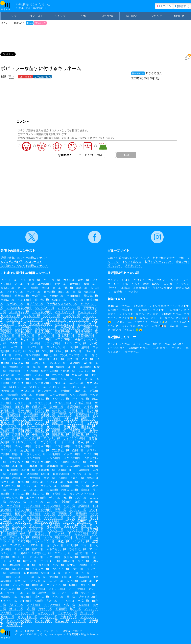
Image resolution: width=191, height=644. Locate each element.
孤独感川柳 (13, 414)
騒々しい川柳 (18, 387)
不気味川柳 (28, 470)
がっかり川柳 (43, 403)
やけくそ (139, 280)
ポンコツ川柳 (49, 486)
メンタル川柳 (81, 541)
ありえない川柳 (10, 315)
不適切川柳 (79, 462)
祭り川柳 (38, 549)
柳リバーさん (161, 344)
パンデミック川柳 (12, 498)
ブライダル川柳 (88, 597)
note (84, 16)
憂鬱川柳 (81, 513)
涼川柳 (25, 367)
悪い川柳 (15, 565)
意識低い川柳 (9, 597)
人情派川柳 (91, 407)
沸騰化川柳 (50, 355)
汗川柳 (72, 367)
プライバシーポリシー (49, 631)
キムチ (136, 284)
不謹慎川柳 (59, 494)
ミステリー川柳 (25, 577)
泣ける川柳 (7, 482)
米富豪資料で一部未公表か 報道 (153, 288)
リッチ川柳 (22, 549)
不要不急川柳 (35, 466)
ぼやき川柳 (16, 517)
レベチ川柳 (16, 347)
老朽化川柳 (7, 411)
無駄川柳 (66, 486)
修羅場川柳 (59, 300)
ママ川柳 (87, 545)
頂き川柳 (15, 359)
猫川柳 (71, 517)
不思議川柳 (65, 513)
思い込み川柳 (18, 502)
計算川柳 (84, 506)
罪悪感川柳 (83, 414)
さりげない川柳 (42, 312)
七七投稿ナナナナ (164, 258)
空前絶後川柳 (86, 335)
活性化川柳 (42, 411)
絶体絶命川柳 (83, 331)
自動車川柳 (31, 573)
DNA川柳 (91, 351)
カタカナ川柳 (35, 529)
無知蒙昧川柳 (63, 331)
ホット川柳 (19, 557)
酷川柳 (49, 367)
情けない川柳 (75, 422)
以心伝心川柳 (58, 363)
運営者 (66, 631)
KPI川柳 (37, 379)
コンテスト (36, 16)
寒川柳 (13, 367)
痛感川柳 (93, 478)
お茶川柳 (44, 565)
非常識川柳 (45, 284)
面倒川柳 (78, 450)
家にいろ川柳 (40, 494)
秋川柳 (22, 323)
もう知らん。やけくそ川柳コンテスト (24, 266)
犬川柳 (54, 577)
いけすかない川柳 (69, 308)
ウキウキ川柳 (75, 529)
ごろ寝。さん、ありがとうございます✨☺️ (141, 322)
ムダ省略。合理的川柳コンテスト (21, 262)
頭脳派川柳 (22, 407)
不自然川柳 (83, 470)
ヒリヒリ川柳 (32, 315)
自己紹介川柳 (20, 569)
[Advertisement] (96, 36)
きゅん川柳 (77, 478)
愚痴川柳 (58, 565)
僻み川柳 (87, 525)
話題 (146, 284)
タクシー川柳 (63, 553)
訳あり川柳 (25, 541)
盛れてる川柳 (49, 371)
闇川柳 (83, 517)
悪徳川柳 (41, 395)
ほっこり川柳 (18, 545)
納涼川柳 (82, 288)
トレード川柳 (35, 426)
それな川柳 (7, 375)
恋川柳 (31, 593)
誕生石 (175, 280)
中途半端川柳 (40, 434)
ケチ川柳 (6, 521)
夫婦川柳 (52, 601)
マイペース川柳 (82, 474)
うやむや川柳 (63, 446)
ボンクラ (113, 280)
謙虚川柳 (49, 478)
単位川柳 (76, 609)
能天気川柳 (91, 296)
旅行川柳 (6, 327)
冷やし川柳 (42, 597)
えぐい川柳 (30, 486)
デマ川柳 (55, 498)
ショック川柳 (40, 569)
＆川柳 (62, 478)
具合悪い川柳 (47, 593)
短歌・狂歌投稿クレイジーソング (128, 258)
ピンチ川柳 (88, 482)
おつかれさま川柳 (40, 323)
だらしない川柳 (42, 462)
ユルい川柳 (36, 490)
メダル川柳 (42, 422)
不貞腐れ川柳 (47, 470)
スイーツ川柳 (77, 589)
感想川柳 (6, 296)
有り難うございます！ (121, 310)
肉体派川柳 (39, 407)
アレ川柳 (29, 359)
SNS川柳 (48, 351)
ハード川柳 (36, 502)
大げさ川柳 (16, 605)
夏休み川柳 (71, 557)
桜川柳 (45, 573)
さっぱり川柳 (83, 403)
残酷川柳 (63, 541)
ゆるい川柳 (7, 288)
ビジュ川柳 (33, 292)
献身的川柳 (71, 426)
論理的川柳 (25, 430)
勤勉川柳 (83, 280)
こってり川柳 (23, 521)
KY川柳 (68, 537)
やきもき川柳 (83, 446)
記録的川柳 (59, 430)
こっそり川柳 (23, 403)
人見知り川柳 (15, 304)
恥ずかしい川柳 (77, 565)
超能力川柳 (36, 418)
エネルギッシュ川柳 (25, 442)
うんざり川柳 (55, 529)
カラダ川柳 (45, 609)
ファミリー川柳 (25, 613)
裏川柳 (57, 288)
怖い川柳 (83, 561)
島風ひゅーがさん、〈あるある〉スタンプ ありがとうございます (148, 306)
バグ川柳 (81, 498)
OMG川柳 (62, 351)
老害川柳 (68, 521)
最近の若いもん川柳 (47, 521)
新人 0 (30, 23)
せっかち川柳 (18, 490)
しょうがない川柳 (74, 438)
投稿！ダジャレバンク (159, 262)
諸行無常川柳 (66, 335)
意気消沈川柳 (23, 331)
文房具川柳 (83, 577)
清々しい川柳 (23, 446)
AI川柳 (30, 284)
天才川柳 (35, 513)
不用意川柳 (65, 470)
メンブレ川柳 (35, 347)
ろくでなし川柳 (54, 517)
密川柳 (85, 490)
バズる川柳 (42, 375)
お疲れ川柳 (54, 525)
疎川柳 (16, 478)
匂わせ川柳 (68, 371)
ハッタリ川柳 (32, 506)
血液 (125, 284)
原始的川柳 (7, 430)
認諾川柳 (58, 422)
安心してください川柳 (74, 355)
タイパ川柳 (19, 351)
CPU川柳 (6, 355)
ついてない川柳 (45, 308)
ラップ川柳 (13, 506)
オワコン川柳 (60, 375)
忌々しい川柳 (78, 387)
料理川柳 (87, 581)
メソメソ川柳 (35, 319)
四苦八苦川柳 (20, 363)
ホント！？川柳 (68, 593)
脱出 (116, 284)
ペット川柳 (79, 620)
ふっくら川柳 (32, 438)
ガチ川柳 (69, 280)
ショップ (60, 16)
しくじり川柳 (23, 510)
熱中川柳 (83, 442)
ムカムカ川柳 (52, 458)
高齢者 (118, 292)
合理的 (126, 280)
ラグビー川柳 (43, 510)
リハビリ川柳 (15, 426)
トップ (12, 16)
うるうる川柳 (40, 399)
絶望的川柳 (42, 430)
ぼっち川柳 (56, 581)
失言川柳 (52, 490)
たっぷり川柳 (63, 403)
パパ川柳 (72, 545)
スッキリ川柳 (63, 533)
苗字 (12, 76)
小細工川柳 (25, 300)
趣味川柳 (89, 284)
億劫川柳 (75, 363)
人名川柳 (58, 597)
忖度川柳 (20, 581)
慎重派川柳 (74, 407)
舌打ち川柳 (81, 553)
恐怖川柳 (38, 482)
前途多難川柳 (60, 434)
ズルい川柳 (36, 557)
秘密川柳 (20, 513)
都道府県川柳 (15, 624)
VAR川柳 (52, 502)
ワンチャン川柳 (56, 347)
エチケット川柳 (36, 498)
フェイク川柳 (15, 292)
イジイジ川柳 (60, 399)
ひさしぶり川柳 (79, 319)
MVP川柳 (77, 351)
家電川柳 (61, 609)
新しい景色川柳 (47, 391)
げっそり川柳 (81, 399)
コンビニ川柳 (49, 616)
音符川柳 (26, 597)
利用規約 (30, 631)
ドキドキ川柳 (9, 601)
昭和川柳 (69, 605)
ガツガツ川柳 (32, 478)
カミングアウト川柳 (82, 494)
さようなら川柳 (87, 323)
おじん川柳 (27, 339)
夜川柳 (34, 288)
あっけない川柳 (65, 312)
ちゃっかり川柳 (30, 280)
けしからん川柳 (10, 486)
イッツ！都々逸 (132, 262)
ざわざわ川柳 (55, 545)
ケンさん (177, 348)
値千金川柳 (42, 300)
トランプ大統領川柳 (19, 620)
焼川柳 (37, 367)
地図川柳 (26, 601)
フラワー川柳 (23, 327)
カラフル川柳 (46, 613)
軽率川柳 (72, 482)
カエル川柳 (54, 557)
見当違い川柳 (43, 383)
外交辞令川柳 (20, 434)
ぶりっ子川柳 (52, 343)
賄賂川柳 (81, 391)
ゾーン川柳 (62, 462)
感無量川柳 (22, 296)
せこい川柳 (82, 486)
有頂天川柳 (39, 363)
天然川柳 (60, 510)
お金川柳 (78, 569)
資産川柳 (85, 367)
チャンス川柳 (20, 494)
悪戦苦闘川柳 (81, 434)
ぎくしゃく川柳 (36, 454)
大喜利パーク (133, 266)
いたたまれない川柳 (19, 308)
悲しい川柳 (88, 585)
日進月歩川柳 (43, 331)
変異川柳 (27, 395)
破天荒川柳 (84, 521)
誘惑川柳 (32, 474)
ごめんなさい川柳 (46, 327)
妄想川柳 (73, 359)
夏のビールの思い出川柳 (36, 553)
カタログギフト (158, 280)
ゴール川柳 (67, 442)
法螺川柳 (87, 359)
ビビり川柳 (82, 533)
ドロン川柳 (45, 339)
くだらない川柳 (19, 462)
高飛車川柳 (7, 300)
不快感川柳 (31, 414)
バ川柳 (74, 347)
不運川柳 (18, 466)
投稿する (183, 6)
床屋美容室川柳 (70, 327)
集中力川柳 (54, 418)
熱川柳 (60, 367)
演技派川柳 (56, 407)
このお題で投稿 (42, 77)
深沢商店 (74, 634)
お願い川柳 (71, 525)
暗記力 (156, 284)
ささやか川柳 (43, 446)
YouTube (131, 16)
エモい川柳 (25, 375)
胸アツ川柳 (30, 561)
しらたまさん (160, 348)
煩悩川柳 (81, 502)
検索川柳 (66, 502)
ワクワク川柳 (78, 395)
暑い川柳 (64, 292)
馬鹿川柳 (44, 359)
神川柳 (45, 288)
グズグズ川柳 (52, 315)
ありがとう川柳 (65, 323)
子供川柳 (67, 577)
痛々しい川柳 (38, 387)
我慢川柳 (23, 482)
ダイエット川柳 (19, 537)
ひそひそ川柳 (78, 549)
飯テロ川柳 (7, 616)
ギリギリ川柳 (52, 537)
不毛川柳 (55, 454)
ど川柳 (19, 284)
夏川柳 (87, 327)
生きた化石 (132, 292)
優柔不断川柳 (9, 339)
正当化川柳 (25, 411)
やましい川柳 (52, 506)
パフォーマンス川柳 (27, 355)
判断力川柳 (71, 418)
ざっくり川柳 (52, 280)
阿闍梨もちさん (138, 348)
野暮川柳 (18, 454)
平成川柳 (18, 529)
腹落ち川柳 (22, 379)
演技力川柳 (7, 422)
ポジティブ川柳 (56, 585)
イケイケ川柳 (72, 458)
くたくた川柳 (72, 315)
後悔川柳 (15, 573)
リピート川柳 (9, 280)
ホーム (19, 631)
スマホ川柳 (34, 605)
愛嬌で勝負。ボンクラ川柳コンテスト (24, 258)
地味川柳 (29, 565)
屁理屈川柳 (27, 450)
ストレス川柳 (57, 589)
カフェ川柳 (71, 573)
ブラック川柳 (20, 585)
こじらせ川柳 (49, 442)
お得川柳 (60, 284)
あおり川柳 (34, 517)
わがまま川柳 (69, 490)
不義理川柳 (56, 296)
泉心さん (179, 344)
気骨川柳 (75, 284)
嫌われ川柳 (53, 426)
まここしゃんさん (119, 344)
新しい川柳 (16, 609)
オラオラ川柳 (20, 399)
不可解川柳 (74, 296)
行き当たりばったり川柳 (62, 304)
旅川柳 (86, 573)
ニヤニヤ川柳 (58, 395)
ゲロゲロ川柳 (63, 339)
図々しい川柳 (78, 510)
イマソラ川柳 (52, 605)
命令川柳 (26, 533)
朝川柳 (22, 288)
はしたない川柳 (19, 312)
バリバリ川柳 (15, 319)
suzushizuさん (116, 348)
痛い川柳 (69, 561)
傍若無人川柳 (26, 335)
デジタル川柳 (52, 438)
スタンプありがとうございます (139, 314)
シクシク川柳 (32, 458)
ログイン (165, 6)
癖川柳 (36, 537)
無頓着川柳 (25, 422)
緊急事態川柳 (55, 466)
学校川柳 (83, 601)
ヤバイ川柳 (88, 593)
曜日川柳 (12, 470)
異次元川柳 (76, 383)
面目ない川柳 (43, 533)
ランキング (155, 16)
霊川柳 (88, 363)
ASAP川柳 (67, 379)
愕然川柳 (90, 292)
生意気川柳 (76, 300)
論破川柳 (60, 383)
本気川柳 (49, 513)
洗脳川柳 (12, 395)
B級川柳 (12, 533)
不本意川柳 (13, 458)
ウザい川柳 (19, 525)
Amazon (108, 16)
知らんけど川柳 (22, 383)
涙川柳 (57, 573)
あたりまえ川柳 (56, 319)
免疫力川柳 (19, 418)
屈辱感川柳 (65, 414)
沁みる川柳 (74, 466)
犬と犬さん (132, 352)
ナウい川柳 (34, 343)
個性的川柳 (88, 426)
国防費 (168, 284)
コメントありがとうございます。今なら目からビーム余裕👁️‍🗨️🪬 (149, 324)
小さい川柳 (67, 601)
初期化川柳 (76, 411)
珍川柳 (45, 474)
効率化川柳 (59, 411)
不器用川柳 (16, 474)
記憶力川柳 (88, 418)
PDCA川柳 (51, 379)
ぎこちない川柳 (87, 312)
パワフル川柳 (38, 581)
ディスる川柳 (87, 371)
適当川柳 (49, 292)
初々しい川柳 (58, 387)
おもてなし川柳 (56, 549)
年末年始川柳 (69, 616)
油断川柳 (58, 359)
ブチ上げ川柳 (85, 379)
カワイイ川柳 (60, 569)
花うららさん (141, 344)
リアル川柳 (36, 545)
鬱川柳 (69, 288)
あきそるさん (154, 73)
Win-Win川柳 (80, 375)
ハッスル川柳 (72, 454)
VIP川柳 (34, 351)
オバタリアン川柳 (75, 343)
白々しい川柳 (26, 391)
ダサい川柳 (36, 525)
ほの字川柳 (16, 343)
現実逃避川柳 (61, 474)
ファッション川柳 (34, 589)
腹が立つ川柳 (35, 304)
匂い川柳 (72, 581)
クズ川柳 (69, 506)
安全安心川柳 (60, 450)
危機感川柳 (48, 414)
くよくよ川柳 (55, 482)
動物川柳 (38, 585)
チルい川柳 (31, 371)
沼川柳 (85, 347)
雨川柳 (77, 292)
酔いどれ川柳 (46, 335)
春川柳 (68, 498)
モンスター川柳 (50, 561)
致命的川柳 (39, 296)
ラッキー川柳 (15, 593)
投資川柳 (15, 371)
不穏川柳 (43, 450)
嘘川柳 (73, 585)
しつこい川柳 (84, 537)
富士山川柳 (62, 620)
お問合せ (179, 16)
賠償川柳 (66, 391)
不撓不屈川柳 (78, 430)
